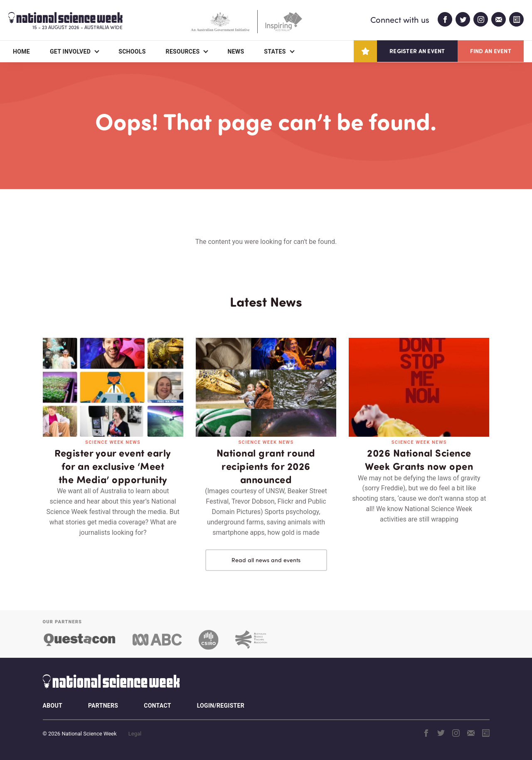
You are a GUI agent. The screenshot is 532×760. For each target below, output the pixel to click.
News (236, 52)
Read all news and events (266, 560)
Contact (157, 706)
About (53, 706)
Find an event (491, 51)
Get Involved (70, 52)
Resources (183, 52)
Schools (132, 52)
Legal (135, 734)
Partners (103, 706)
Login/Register (221, 706)
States (275, 52)
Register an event (417, 51)
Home (21, 52)
